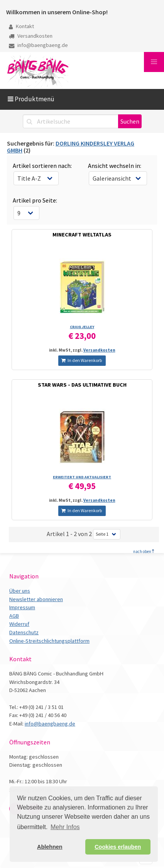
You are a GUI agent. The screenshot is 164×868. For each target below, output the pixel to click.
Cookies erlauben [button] (118, 847)
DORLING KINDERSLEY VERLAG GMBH (71, 147)
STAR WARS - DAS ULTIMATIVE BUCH (82, 385)
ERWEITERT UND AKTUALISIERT (82, 477)
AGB (14, 616)
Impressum (22, 607)
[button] (154, 62)
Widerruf (19, 624)
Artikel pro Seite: (35, 200)
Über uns (20, 591)
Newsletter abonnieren (36, 599)
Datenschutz (24, 632)
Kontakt (21, 26)
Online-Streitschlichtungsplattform (49, 641)
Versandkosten (31, 36)
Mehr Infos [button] (65, 827)
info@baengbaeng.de (38, 45)
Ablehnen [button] (50, 847)
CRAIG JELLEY (82, 327)
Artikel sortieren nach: (42, 166)
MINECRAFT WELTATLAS (82, 235)
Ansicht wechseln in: (115, 166)
